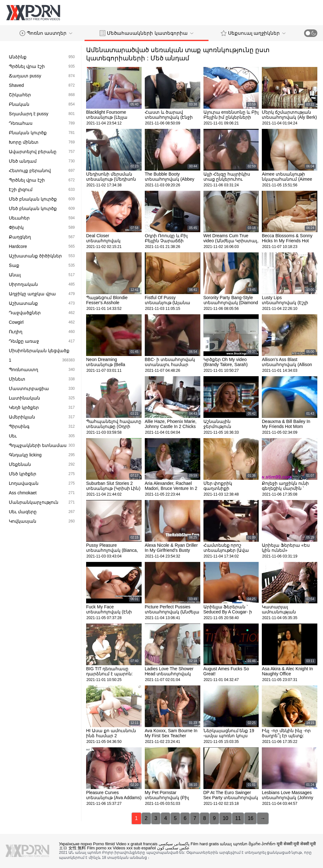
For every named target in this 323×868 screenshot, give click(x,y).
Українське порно (75, 844)
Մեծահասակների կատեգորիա (146, 33)
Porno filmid (104, 844)
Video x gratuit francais (137, 844)
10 (226, 818)
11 (238, 818)
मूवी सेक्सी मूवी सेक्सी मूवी (296, 844)
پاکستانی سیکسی (174, 844)
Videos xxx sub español (134, 848)
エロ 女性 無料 (72, 848)
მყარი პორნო (262, 844)
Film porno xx (99, 848)
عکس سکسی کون (173, 848)
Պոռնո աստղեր (46, 33)
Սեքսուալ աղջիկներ (253, 33)
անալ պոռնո (234, 844)
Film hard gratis (205, 844)
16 (250, 818)
